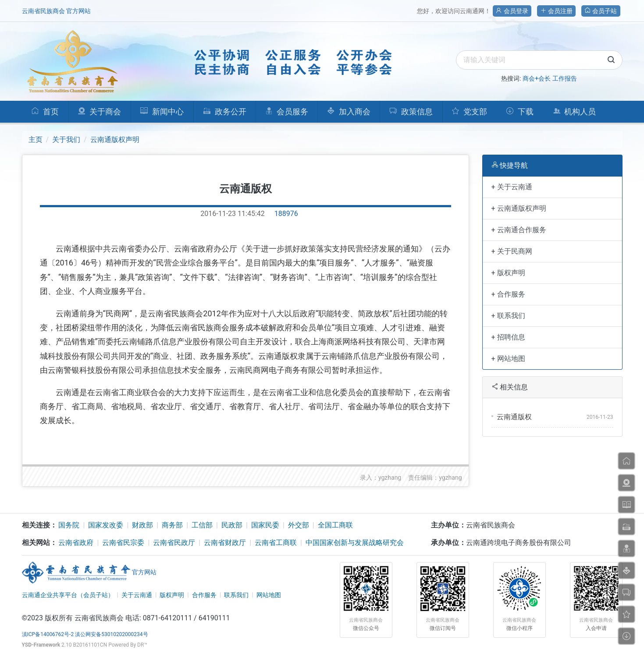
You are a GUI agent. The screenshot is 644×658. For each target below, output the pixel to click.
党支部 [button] (469, 111)
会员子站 (601, 11)
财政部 (142, 525)
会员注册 (556, 11)
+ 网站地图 (508, 359)
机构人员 (575, 111)
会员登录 (512, 11)
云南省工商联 (276, 543)
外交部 (299, 525)
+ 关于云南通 (512, 187)
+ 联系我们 (508, 316)
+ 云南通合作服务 (519, 230)
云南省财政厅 (225, 543)
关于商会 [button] (99, 111)
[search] (539, 60)
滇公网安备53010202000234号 (111, 634)
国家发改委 (106, 525)
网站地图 (269, 595)
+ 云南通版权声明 (519, 208)
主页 (36, 140)
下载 (520, 111)
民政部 (232, 525)
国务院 (69, 525)
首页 (45, 111)
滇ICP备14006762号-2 (48, 634)
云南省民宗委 (123, 543)
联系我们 (236, 595)
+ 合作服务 (508, 294)
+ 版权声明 (508, 273)
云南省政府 (76, 543)
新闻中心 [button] (162, 111)
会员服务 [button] (287, 111)
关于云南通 (137, 595)
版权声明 (172, 595)
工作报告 (565, 78)
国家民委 (265, 525)
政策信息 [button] (411, 111)
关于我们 (66, 140)
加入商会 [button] (349, 111)
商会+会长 (537, 78)
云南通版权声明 (115, 140)
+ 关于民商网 (512, 251)
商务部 (172, 525)
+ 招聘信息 (508, 337)
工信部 (202, 525)
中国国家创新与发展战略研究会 (355, 543)
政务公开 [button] (225, 111)
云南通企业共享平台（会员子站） (68, 595)
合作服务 (204, 595)
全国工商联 (335, 525)
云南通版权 (514, 417)
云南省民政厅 (174, 543)
